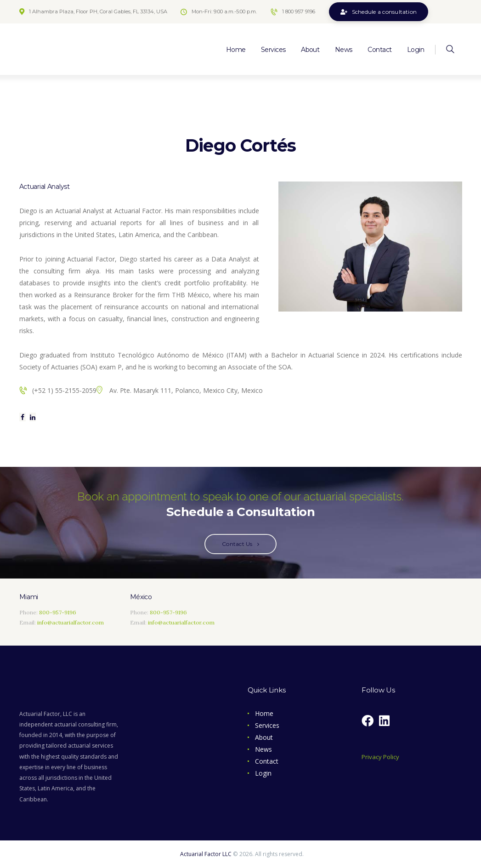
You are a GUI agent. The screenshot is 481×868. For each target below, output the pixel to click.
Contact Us (237, 544)
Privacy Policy (380, 757)
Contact (267, 761)
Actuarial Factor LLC (206, 854)
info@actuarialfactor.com (71, 622)
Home (264, 713)
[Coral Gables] (361, 612)
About (264, 737)
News (263, 749)
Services (267, 725)
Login (263, 773)
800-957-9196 (58, 612)
